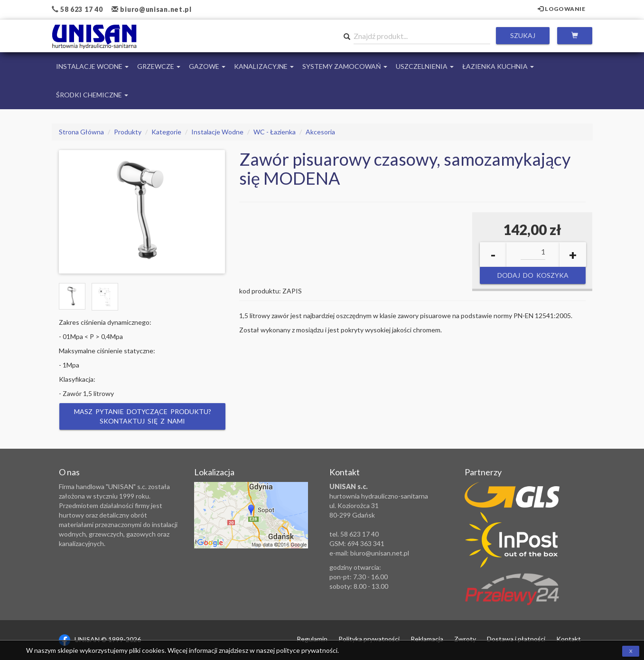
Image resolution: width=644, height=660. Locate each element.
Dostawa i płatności (516, 639)
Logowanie (562, 9)
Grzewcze (159, 66)
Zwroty (465, 639)
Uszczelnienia (425, 66)
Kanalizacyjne (264, 66)
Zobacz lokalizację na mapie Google (251, 515)
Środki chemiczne (92, 95)
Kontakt (569, 639)
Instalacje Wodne (92, 66)
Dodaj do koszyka (533, 275)
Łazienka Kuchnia (498, 66)
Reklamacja (427, 639)
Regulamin (312, 639)
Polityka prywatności (369, 639)
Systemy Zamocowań (345, 66)
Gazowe (207, 66)
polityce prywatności (307, 650)
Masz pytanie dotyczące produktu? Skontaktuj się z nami (142, 416)
